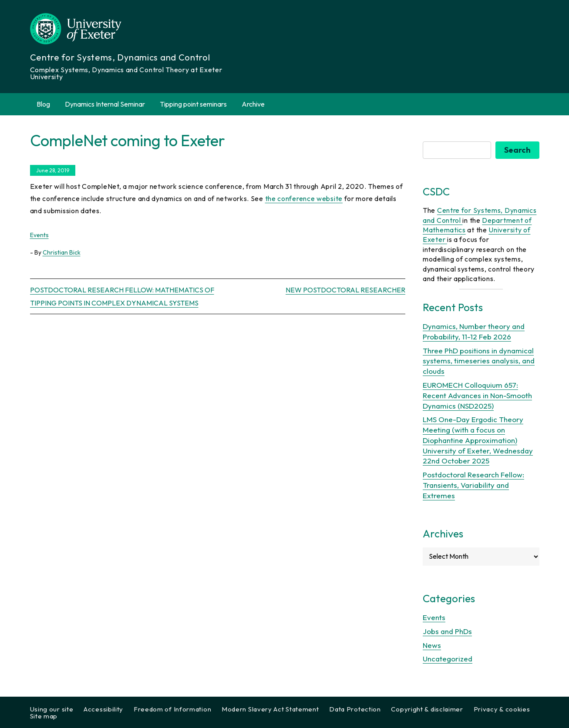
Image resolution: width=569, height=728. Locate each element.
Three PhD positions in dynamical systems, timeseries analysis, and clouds (479, 361)
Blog (43, 104)
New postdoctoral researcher (345, 290)
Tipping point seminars (193, 104)
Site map (44, 716)
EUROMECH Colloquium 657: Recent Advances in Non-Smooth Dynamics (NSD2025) (477, 395)
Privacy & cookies (502, 709)
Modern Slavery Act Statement (270, 709)
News (432, 645)
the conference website (304, 198)
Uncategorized (448, 659)
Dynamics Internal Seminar (105, 104)
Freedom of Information (172, 709)
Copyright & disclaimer (427, 709)
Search (517, 150)
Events (39, 235)
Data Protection (355, 709)
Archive (258, 104)
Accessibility (103, 709)
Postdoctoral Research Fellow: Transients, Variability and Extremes (473, 485)
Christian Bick (62, 252)
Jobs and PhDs (447, 631)
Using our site (52, 709)
